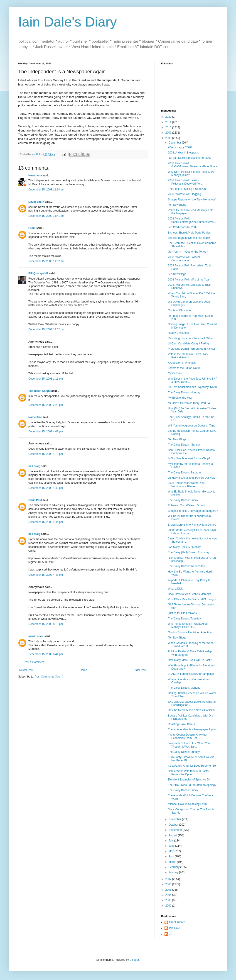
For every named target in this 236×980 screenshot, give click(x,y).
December (175, 143)
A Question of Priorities (182, 363)
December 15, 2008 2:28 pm (46, 405)
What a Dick (175, 589)
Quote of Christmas (180, 310)
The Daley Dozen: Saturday (185, 473)
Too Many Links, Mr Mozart (184, 547)
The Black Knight (39, 391)
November (175, 819)
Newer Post (26, 670)
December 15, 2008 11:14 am (46, 190)
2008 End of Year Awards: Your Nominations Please (187, 485)
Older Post (140, 670)
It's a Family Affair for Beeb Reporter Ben (193, 766)
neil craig (34, 466)
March (173, 862)
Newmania (35, 176)
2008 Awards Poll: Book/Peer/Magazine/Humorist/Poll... (192, 220)
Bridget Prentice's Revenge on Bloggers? (193, 511)
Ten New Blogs (177, 205)
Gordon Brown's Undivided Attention (190, 632)
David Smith (36, 202)
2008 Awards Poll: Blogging (184, 194)
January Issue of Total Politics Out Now (192, 478)
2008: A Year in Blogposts (183, 153)
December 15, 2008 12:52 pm (46, 329)
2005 (169, 890)
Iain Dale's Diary (68, 22)
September (176, 830)
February (174, 867)
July (171, 841)
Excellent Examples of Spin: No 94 (189, 780)
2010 (169, 127)
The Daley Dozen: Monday (184, 392)
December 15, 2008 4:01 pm (46, 431)
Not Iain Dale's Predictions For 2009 (190, 158)
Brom (32, 228)
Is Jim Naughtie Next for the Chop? (189, 458)
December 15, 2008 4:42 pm (46, 488)
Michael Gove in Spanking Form (187, 804)
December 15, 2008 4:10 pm (46, 454)
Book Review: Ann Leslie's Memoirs (189, 594)
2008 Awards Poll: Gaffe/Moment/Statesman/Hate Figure (193, 165)
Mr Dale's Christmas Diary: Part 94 (189, 403)
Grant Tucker (177, 922)
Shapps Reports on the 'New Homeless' (192, 200)
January (174, 872)
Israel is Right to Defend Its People (189, 238)
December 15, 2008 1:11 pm (46, 379)
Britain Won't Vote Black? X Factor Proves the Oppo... (189, 773)
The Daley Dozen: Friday (183, 500)
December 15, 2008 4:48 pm (46, 575)
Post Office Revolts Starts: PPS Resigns (192, 599)
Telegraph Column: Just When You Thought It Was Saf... (189, 745)
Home (84, 670)
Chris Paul (35, 500)
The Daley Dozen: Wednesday (186, 566)
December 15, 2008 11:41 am (46, 216)
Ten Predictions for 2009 (183, 227)
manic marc (36, 636)
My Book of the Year (180, 398)
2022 (169, 117)
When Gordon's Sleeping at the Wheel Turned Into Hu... (191, 645)
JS (171, 934)
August (173, 835)
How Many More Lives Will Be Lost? (190, 660)
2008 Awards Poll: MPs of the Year (189, 280)
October (174, 825)
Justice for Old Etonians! (183, 613)
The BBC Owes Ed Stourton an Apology (192, 785)
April (172, 856)
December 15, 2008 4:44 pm (46, 522)
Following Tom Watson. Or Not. (187, 505)
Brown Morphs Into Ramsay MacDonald (192, 525)
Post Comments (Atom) (49, 677)
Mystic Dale (175, 373)
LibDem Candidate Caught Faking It (190, 344)
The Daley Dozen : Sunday (184, 445)
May (172, 851)
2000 (169, 906)
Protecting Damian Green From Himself (192, 349)
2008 (169, 138)
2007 (169, 879)
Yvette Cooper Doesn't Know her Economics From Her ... (188, 736)
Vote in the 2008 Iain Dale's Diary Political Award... (188, 356)
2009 (169, 133)
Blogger (134, 960)
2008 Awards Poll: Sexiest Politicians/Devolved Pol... (185, 182)
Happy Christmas (178, 333)
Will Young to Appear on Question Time (192, 426)
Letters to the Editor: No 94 (184, 368)
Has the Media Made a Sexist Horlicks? (192, 710)
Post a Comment (34, 662)
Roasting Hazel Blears (181, 724)
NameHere (35, 417)
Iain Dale (174, 928)
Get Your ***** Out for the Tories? (188, 252)
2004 (169, 895)
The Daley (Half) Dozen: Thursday (189, 552)
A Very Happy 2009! (180, 147)
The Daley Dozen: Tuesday (184, 619)
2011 (169, 122)
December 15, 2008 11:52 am (46, 261)
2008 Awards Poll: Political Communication (184, 259)
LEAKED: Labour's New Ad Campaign (191, 674)
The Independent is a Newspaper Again (192, 729)
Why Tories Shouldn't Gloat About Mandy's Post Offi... (188, 625)
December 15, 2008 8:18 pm (46, 624)
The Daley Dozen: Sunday (184, 752)
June (172, 846)
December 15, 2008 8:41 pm (46, 654)
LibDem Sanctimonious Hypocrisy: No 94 (193, 387)
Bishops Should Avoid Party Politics (189, 233)
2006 (169, 884)
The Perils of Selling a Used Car (187, 189)
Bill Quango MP (38, 273)
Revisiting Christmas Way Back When (191, 338)
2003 (169, 900)
